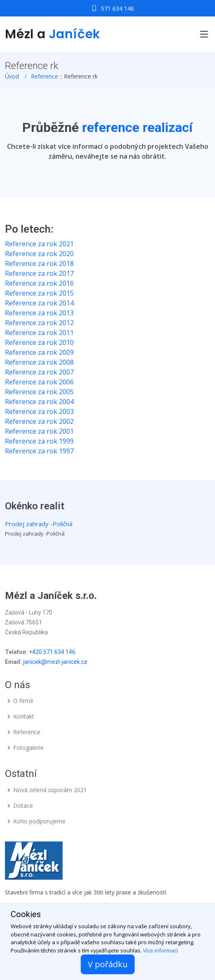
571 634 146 (117, 8)
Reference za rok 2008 (39, 362)
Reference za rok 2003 (39, 411)
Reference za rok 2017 (39, 273)
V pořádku (108, 964)
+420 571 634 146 (52, 652)
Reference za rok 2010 (39, 342)
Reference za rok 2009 (39, 352)
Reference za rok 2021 (39, 244)
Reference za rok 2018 (39, 263)
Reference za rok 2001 (39, 431)
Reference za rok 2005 (39, 392)
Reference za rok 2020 (39, 254)
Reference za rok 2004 (39, 402)
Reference (44, 76)
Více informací (160, 950)
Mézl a (53, 34)
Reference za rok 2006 (39, 382)
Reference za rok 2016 (39, 283)
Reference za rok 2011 (39, 333)
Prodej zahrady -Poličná (39, 524)
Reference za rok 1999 (39, 441)
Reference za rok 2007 (39, 372)
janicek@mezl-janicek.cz (55, 662)
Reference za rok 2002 (39, 421)
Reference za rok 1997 (39, 451)
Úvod (12, 76)
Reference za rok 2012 (39, 323)
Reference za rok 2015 (39, 293)
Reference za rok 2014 (39, 303)
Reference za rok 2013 (39, 313)
